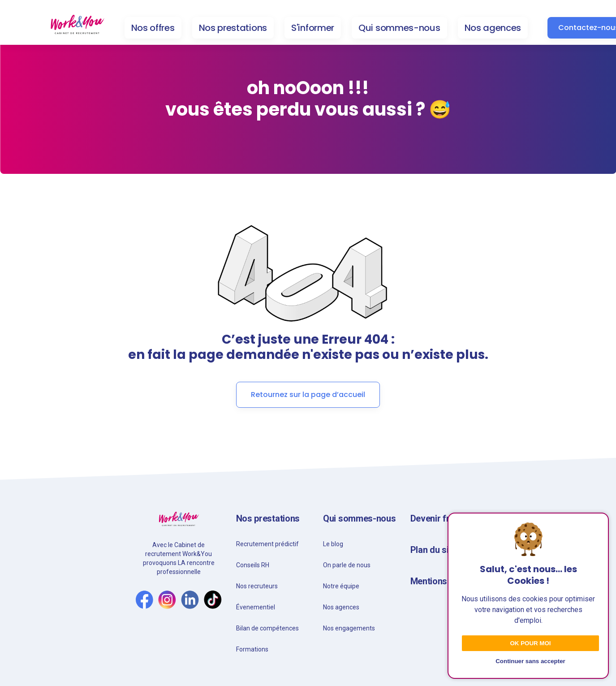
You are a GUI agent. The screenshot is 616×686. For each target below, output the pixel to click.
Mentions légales (444, 581)
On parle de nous (347, 565)
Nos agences (493, 28)
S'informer (313, 28)
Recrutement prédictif (267, 544)
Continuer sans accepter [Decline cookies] (530, 661)
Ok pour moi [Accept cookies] (530, 643)
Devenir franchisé (446, 518)
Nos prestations (233, 28)
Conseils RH (253, 565)
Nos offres (153, 28)
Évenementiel (256, 607)
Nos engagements (349, 628)
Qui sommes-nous (399, 28)
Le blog (333, 544)
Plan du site (433, 550)
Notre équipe (341, 586)
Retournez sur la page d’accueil (308, 395)
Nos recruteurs (257, 586)
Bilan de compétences (267, 628)
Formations (252, 649)
